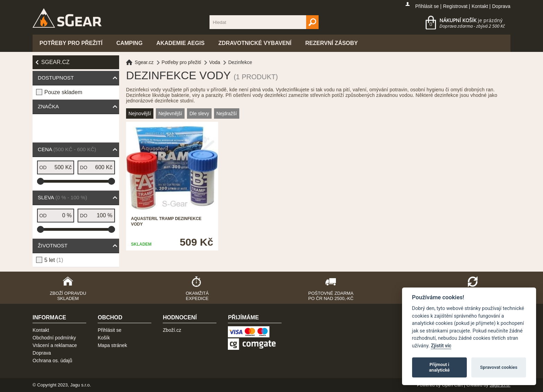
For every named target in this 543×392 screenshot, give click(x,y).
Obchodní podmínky (54, 338)
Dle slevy (199, 113)
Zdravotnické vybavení (255, 43)
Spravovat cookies (499, 367)
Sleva (62, 197)
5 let (54, 260)
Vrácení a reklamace (55, 345)
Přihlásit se (427, 6)
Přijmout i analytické (439, 367)
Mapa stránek (112, 345)
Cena (67, 149)
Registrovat (455, 6)
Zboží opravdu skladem (68, 296)
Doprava (501, 6)
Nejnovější (140, 113)
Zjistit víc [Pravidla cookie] (441, 346)
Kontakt (480, 6)
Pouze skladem (63, 92)
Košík (104, 338)
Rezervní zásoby (332, 43)
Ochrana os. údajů (52, 361)
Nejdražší (227, 113)
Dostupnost (56, 78)
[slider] (41, 181)
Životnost (53, 245)
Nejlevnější (170, 113)
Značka (48, 106)
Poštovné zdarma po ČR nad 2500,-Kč (331, 296)
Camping (130, 43)
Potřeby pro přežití (71, 43)
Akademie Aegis (181, 43)
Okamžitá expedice (197, 296)
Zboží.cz (172, 330)
